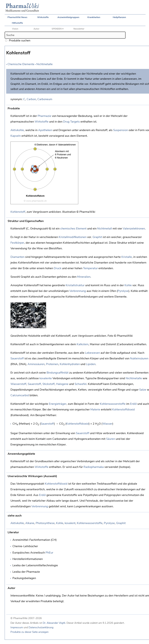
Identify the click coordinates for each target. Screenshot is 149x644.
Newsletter (79, 29)
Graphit (97, 237)
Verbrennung (78, 291)
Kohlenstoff (18, 212)
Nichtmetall (105, 229)
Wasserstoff (18, 384)
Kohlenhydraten (70, 364)
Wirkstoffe (43, 17)
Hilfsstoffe (17, 23)
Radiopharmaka (94, 467)
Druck (58, 268)
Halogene (62, 384)
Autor (36, 29)
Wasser (107, 424)
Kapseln (16, 136)
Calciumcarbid (20, 395)
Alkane (30, 523)
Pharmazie (44, 116)
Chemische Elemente (21, 64)
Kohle (128, 285)
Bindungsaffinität (58, 373)
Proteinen (52, 364)
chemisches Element (73, 229)
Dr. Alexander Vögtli (54, 623)
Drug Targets (71, 122)
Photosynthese (45, 523)
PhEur (49, 553)
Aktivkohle (17, 130)
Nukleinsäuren (139, 358)
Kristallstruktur (75, 285)
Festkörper (17, 243)
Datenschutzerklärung (41, 627)
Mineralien (84, 277)
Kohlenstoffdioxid (123, 410)
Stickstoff (49, 384)
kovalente (46, 378)
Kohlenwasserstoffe (113, 404)
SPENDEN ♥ (58, 29)
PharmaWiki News (17, 17)
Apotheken (45, 130)
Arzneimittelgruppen (68, 17)
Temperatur (90, 268)
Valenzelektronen (134, 229)
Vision (15, 29)
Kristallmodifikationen (73, 237)
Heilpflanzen (119, 17)
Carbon (31, 99)
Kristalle (127, 257)
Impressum (17, 627)
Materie (95, 410)
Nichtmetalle (45, 64)
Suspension (121, 130)
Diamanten (17, 257)
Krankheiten (94, 17)
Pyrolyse (123, 291)
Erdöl (133, 404)
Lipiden (91, 364)
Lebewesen (92, 353)
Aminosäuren (36, 364)
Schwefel (81, 384)
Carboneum (45, 99)
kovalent (70, 523)
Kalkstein (83, 344)
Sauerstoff (17, 358)
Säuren (111, 439)
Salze (143, 390)
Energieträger (58, 404)
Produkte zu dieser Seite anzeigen (30, 632)
